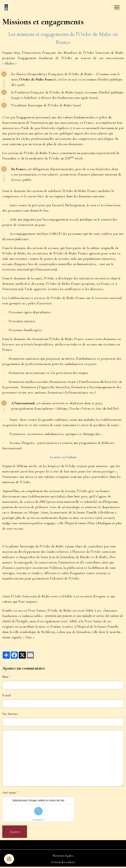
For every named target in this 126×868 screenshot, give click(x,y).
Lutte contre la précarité (27, 205)
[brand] (7, 7)
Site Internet (10, 714)
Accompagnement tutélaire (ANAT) (36, 234)
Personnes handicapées (25, 330)
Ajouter (15, 832)
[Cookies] (9, 859)
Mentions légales (63, 856)
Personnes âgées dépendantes (30, 312)
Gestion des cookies (63, 862)
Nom (5, 677)
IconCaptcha (37, 820)
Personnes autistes (22, 321)
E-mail (6, 695)
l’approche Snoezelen (54, 387)
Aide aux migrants (23, 219)
